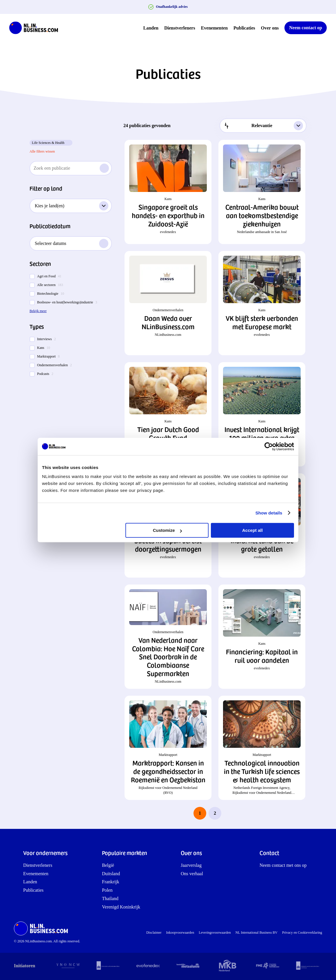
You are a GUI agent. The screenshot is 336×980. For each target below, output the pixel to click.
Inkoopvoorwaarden (180, 933)
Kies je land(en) (72, 206)
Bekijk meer (38, 311)
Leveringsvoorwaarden (215, 933)
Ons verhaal (192, 874)
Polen (107, 890)
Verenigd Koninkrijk (121, 907)
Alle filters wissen (42, 151)
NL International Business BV (256, 933)
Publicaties (244, 28)
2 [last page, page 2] (215, 813)
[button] (168, 192)
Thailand (110, 899)
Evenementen (214, 28)
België (108, 865)
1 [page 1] (200, 813)
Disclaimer (154, 933)
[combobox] (263, 126)
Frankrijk (111, 882)
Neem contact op (306, 28)
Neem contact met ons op (283, 865)
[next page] (230, 813)
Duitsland (111, 874)
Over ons (270, 28)
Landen (151, 28)
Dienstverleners (180, 28)
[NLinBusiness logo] (36, 28)
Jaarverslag (191, 865)
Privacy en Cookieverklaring (302, 933)
